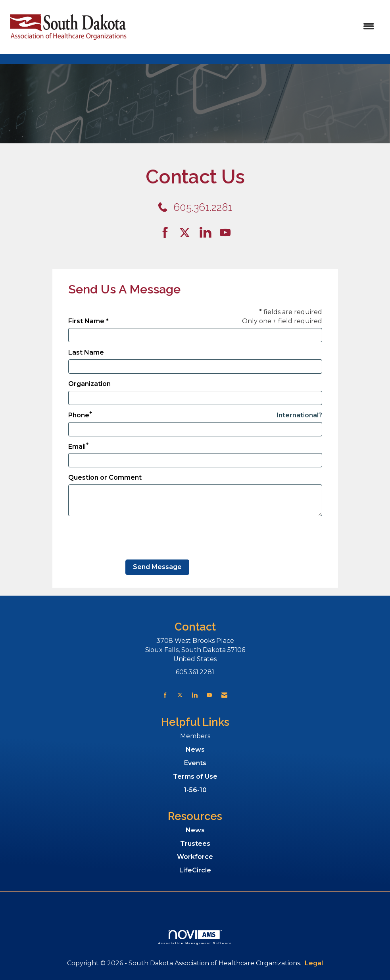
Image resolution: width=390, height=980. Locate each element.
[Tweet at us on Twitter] (186, 233)
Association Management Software (195, 937)
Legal (314, 963)
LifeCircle (195, 870)
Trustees (195, 844)
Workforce (195, 857)
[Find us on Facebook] (168, 233)
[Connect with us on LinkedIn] (208, 233)
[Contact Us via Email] (224, 695)
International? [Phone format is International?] (299, 415)
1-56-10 (195, 790)
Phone (79, 415)
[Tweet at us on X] (180, 695)
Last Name (86, 352)
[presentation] (129, 538)
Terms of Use (195, 776)
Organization (89, 384)
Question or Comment (105, 477)
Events (195, 763)
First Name (86, 321)
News (195, 749)
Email (77, 447)
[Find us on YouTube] (225, 233)
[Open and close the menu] (256, 27)
